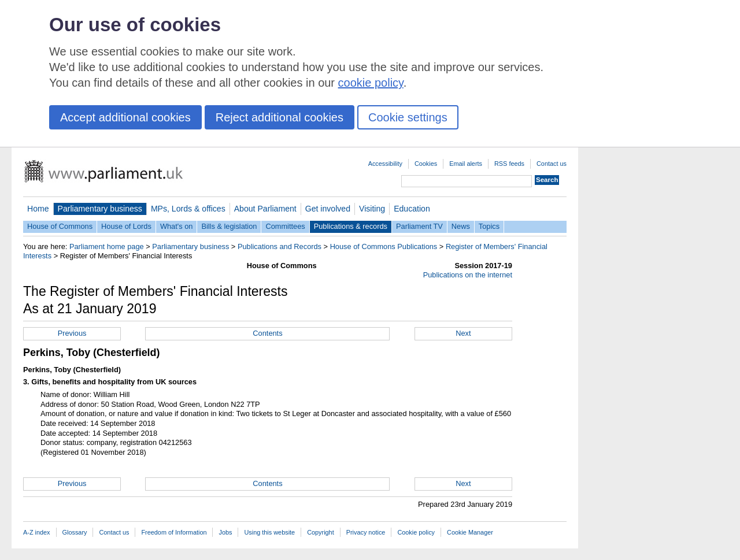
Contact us (552, 164)
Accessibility (385, 164)
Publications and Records (280, 246)
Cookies (426, 164)
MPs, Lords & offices (188, 209)
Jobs (225, 532)
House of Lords (126, 226)
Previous (72, 333)
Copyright (321, 532)
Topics (489, 226)
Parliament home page (107, 246)
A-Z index (37, 532)
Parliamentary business (100, 209)
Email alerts (466, 164)
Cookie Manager (470, 532)
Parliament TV (419, 226)
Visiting (372, 209)
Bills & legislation (229, 226)
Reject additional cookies (280, 117)
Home (38, 209)
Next (463, 333)
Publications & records (351, 226)
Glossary (75, 532)
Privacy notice (366, 532)
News (461, 226)
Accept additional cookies (125, 117)
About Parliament (265, 209)
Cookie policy (416, 532)
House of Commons (60, 226)
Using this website (269, 532)
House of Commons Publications (384, 246)
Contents (267, 333)
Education (412, 209)
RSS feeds (509, 164)
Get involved (328, 209)
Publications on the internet (468, 275)
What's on (177, 226)
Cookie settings (408, 117)
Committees (285, 226)
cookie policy (371, 83)
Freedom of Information (174, 532)
